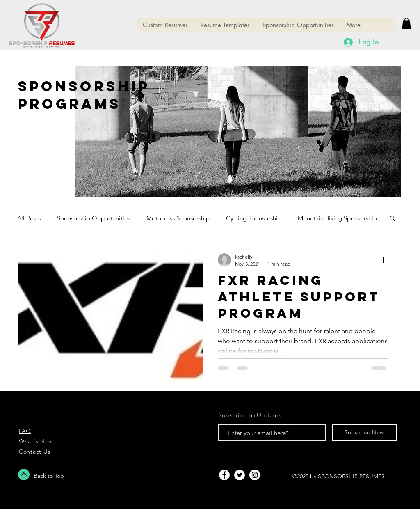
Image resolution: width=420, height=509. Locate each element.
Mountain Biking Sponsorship (337, 218)
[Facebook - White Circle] (224, 475)
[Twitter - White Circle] (240, 475)
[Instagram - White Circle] (255, 475)
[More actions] (386, 260)
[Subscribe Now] (364, 433)
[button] (406, 23)
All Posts (29, 218)
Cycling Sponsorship (254, 218)
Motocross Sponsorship (178, 218)
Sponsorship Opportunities (94, 218)
